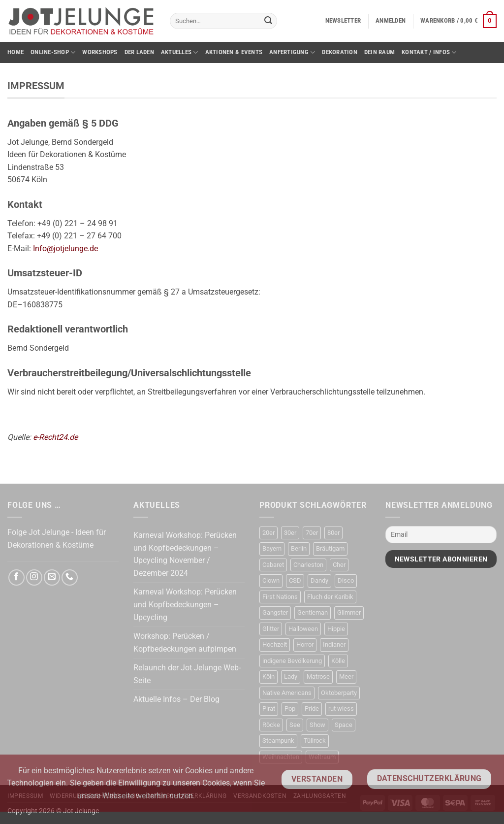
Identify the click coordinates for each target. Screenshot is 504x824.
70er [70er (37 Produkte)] (312, 533)
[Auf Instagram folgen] (34, 577)
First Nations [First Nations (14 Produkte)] (280, 597)
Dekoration (340, 52)
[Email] (441, 535)
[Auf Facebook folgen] (16, 577)
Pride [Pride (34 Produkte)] (312, 709)
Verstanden (317, 779)
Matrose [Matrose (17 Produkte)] (318, 676)
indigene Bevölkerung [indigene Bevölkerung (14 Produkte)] (292, 661)
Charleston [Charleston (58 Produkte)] (308, 565)
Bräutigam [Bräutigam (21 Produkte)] (330, 548)
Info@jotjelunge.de (65, 248)
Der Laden (139, 52)
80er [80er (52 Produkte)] (333, 533)
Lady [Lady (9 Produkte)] (291, 676)
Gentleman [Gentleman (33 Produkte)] (313, 612)
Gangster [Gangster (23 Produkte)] (275, 612)
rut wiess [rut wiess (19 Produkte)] (341, 709)
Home (16, 52)
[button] (343, 21)
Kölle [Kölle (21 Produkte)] (338, 661)
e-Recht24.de (55, 437)
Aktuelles (180, 52)
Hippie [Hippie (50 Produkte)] (336, 629)
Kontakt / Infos (429, 52)
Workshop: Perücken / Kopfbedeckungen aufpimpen (185, 643)
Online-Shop (53, 52)
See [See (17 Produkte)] (295, 725)
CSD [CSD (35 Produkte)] (295, 580)
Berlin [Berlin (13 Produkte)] (299, 548)
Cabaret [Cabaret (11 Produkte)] (273, 565)
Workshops (100, 52)
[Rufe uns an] (70, 577)
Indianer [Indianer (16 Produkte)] (334, 644)
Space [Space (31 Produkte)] (344, 725)
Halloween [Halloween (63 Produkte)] (303, 629)
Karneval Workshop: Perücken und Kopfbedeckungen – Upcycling (185, 604)
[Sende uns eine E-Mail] (52, 577)
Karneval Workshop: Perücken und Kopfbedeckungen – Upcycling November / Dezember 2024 (185, 554)
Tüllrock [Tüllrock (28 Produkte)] (315, 741)
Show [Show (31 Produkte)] (317, 725)
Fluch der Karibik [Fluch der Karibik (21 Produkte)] (330, 597)
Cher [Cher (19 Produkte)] (339, 565)
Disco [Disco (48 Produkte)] (346, 580)
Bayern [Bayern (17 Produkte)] (272, 548)
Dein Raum (379, 52)
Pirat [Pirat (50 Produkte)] (269, 709)
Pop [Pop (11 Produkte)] (290, 709)
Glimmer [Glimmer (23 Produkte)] (349, 612)
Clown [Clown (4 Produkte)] (271, 580)
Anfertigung (292, 52)
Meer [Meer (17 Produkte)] (346, 676)
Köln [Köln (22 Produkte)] (268, 676)
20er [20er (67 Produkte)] (268, 533)
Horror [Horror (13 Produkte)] (305, 644)
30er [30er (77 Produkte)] (290, 533)
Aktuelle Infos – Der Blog (176, 699)
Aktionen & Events (234, 52)
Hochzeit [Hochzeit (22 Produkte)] (275, 644)
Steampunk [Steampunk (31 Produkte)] (278, 741)
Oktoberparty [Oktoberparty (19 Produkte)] (339, 693)
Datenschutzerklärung (429, 779)
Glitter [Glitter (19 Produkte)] (271, 629)
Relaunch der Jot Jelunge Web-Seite (187, 674)
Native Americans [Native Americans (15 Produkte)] (287, 693)
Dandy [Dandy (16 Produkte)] (319, 580)
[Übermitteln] (268, 21)
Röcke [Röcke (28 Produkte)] (271, 725)
